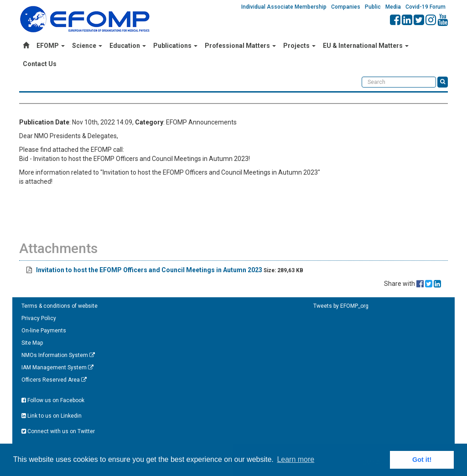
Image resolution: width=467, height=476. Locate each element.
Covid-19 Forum (425, 7)
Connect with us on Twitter (58, 431)
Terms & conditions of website (60, 306)
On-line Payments (44, 331)
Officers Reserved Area (54, 380)
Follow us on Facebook (53, 400)
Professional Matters (240, 46)
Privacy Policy (39, 318)
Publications (175, 46)
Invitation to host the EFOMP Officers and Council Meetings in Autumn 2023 (149, 270)
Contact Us (40, 64)
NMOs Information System (58, 355)
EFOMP (51, 46)
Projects (299, 46)
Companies (346, 7)
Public (373, 7)
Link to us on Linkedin (52, 416)
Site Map (32, 343)
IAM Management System (57, 367)
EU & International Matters (366, 46)
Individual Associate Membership (284, 7)
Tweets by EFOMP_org (341, 306)
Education (128, 46)
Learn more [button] (296, 459)
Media (393, 7)
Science (87, 46)
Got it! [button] (422, 460)
